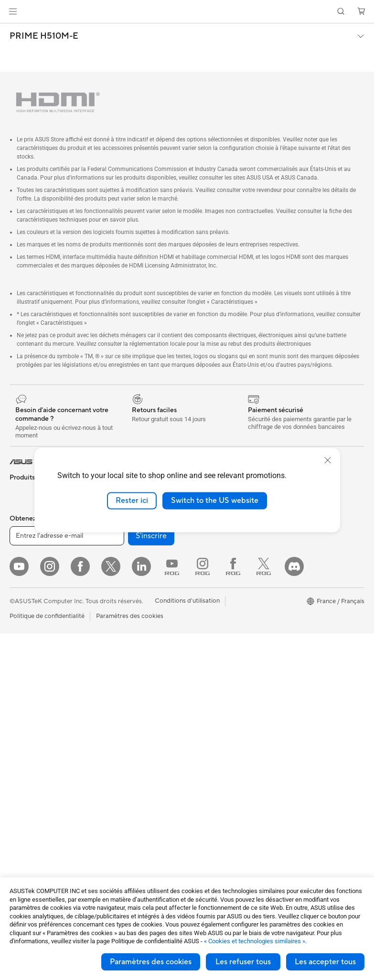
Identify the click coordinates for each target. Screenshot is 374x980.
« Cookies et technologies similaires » (255, 941)
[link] (187, 12)
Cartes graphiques (36, 809)
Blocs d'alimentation (38, 823)
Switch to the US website (215, 501)
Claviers (108, 680)
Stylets (106, 809)
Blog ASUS (291, 716)
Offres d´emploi (209, 535)
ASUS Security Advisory (221, 730)
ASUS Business (297, 578)
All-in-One (24, 680)
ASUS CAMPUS (298, 643)
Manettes (110, 823)
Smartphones (29, 507)
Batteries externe (121, 795)
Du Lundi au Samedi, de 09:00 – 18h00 (220, 698)
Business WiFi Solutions (130, 600)
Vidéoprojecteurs (34, 665)
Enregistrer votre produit (223, 636)
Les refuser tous (243, 962)
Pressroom (203, 578)
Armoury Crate (297, 730)
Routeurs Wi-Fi (118, 572)
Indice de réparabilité (217, 773)
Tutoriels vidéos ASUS (218, 716)
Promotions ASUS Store (310, 607)
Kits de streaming (121, 723)
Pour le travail (29, 579)
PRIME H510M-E (44, 36)
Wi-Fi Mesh (113, 586)
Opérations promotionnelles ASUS (308, 625)
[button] (13, 11)
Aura (282, 745)
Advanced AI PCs (300, 550)
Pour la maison (30, 565)
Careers (198, 592)
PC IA (284, 535)
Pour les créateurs (35, 593)
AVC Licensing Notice (306, 702)
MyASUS (200, 745)
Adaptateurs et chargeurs (133, 766)
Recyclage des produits (220, 759)
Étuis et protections (124, 752)
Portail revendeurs (213, 564)
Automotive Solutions (306, 593)
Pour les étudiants (35, 607)
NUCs (18, 708)
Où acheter (203, 549)
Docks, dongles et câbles (132, 780)
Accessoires (27, 521)
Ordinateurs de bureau (41, 694)
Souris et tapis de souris (130, 694)
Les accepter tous (325, 962)
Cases (18, 780)
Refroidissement (32, 795)
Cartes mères (28, 766)
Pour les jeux (27, 622)
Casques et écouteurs (127, 709)
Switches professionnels (130, 615)
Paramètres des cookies (151, 962)
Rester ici (132, 501)
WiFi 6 (105, 557)
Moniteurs (24, 651)
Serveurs (109, 651)
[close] (328, 460)
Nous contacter (209, 621)
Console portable (34, 535)
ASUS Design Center (305, 564)
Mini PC (21, 723)
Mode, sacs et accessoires (133, 737)
